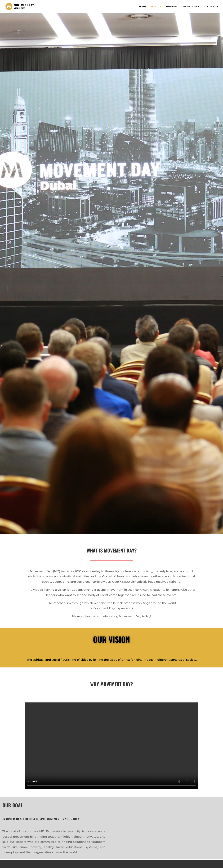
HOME (143, 7)
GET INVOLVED (190, 7)
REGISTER (172, 7)
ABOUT (155, 7)
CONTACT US (210, 7)
